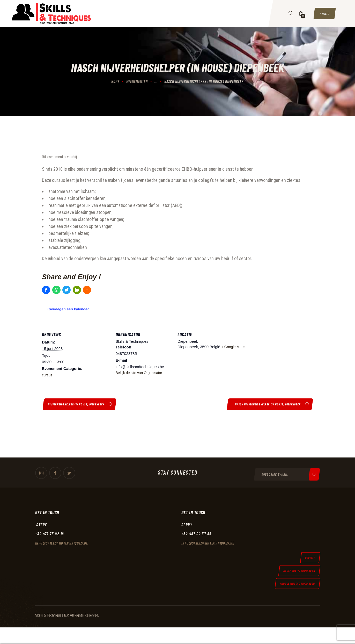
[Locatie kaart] (279, 359)
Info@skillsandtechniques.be (63, 546)
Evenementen (137, 81)
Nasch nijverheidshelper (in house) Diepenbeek (263, 405)
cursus (47, 375)
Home (115, 81)
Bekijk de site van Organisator (141, 373)
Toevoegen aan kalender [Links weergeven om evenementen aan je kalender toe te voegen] (68, 309)
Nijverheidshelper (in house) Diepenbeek (80, 405)
